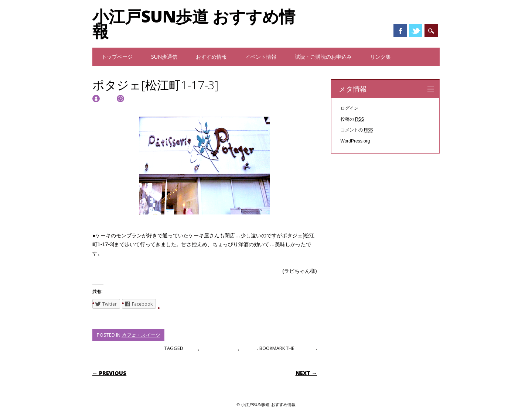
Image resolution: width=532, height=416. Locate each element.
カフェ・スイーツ (141, 335)
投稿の (352, 119)
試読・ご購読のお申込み (323, 57)
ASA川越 (249, 348)
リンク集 (381, 57)
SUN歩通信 (164, 57)
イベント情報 (261, 57)
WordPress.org (355, 141)
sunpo (108, 98)
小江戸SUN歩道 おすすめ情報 (194, 24)
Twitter (416, 31)
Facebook (400, 31)
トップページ (117, 57)
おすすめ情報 (211, 57)
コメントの (357, 130)
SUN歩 (191, 348)
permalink (306, 348)
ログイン (349, 108)
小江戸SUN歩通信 (219, 348)
